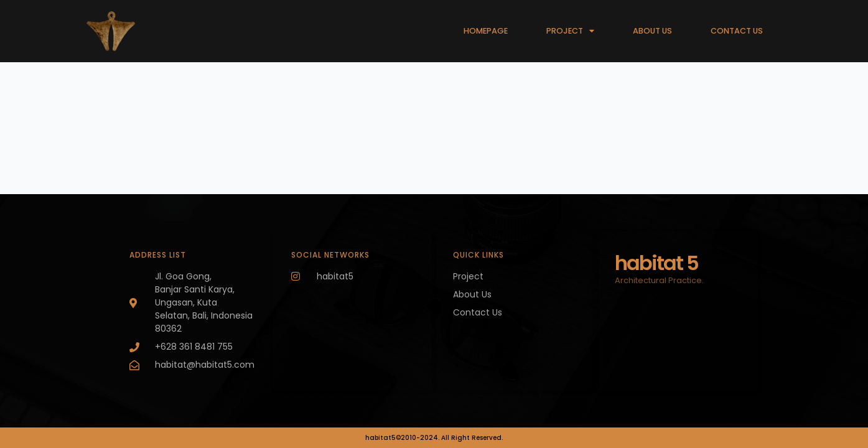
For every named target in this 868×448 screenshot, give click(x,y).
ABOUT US (652, 31)
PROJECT (570, 31)
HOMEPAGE (486, 31)
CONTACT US (737, 31)
